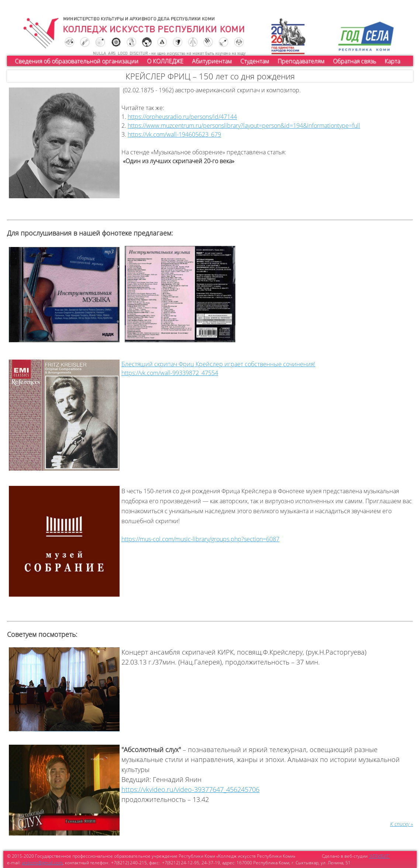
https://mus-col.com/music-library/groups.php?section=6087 (200, 539)
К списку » (402, 824)
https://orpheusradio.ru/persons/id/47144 (182, 117)
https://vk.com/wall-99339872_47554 (170, 373)
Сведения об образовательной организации (77, 61)
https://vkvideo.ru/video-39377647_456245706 (190, 789)
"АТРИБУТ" (379, 856)
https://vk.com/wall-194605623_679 (174, 134)
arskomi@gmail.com (42, 863)
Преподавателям (301, 61)
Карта (392, 61)
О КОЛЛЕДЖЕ (165, 61)
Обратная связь (354, 61)
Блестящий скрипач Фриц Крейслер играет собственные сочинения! (218, 364)
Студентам (255, 61)
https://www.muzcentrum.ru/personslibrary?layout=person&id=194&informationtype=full (244, 126)
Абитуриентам (212, 61)
